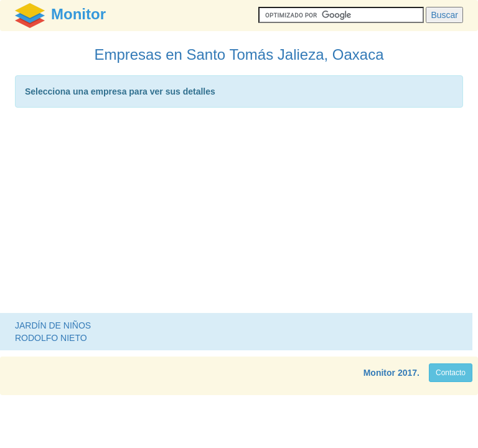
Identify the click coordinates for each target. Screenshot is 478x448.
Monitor (379, 373)
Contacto (451, 373)
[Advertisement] (239, 213)
